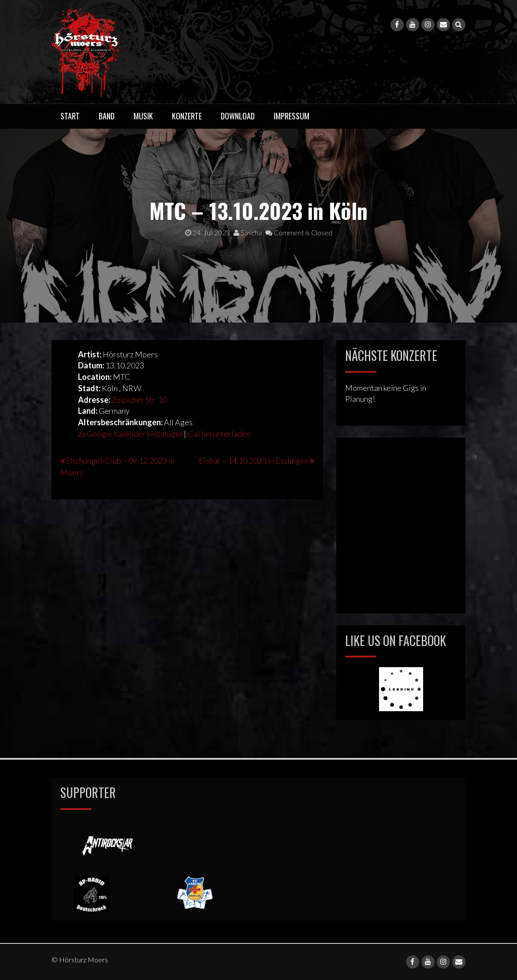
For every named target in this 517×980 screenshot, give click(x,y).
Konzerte (187, 116)
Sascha (248, 232)
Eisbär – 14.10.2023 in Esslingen (254, 460)
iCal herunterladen (218, 434)
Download (238, 116)
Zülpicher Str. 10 (139, 400)
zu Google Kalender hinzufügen (131, 434)
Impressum (292, 116)
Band (107, 116)
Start (70, 116)
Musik (143, 116)
